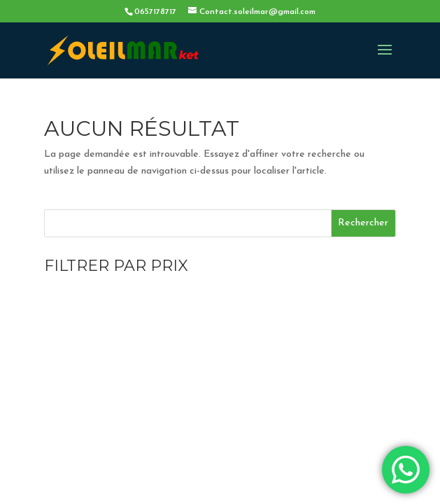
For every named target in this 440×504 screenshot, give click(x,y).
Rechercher (363, 223)
